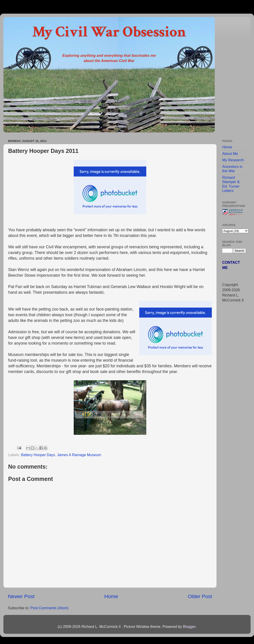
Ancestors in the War (232, 169)
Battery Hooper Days (38, 455)
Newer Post (21, 596)
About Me (230, 154)
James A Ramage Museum (79, 455)
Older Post (200, 596)
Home (111, 596)
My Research (233, 160)
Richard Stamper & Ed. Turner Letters (231, 184)
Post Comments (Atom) (49, 608)
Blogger (189, 627)
